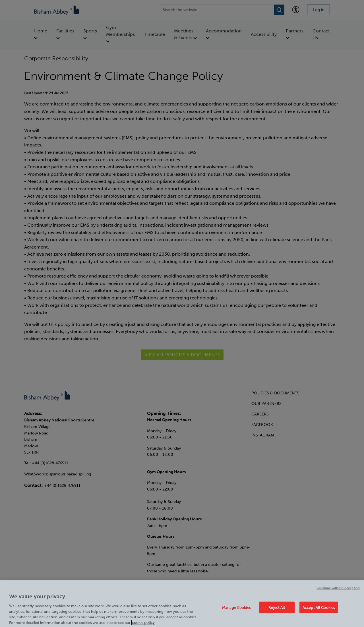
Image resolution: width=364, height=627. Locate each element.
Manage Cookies (236, 611)
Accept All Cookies (319, 611)
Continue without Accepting (338, 591)
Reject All (277, 611)
